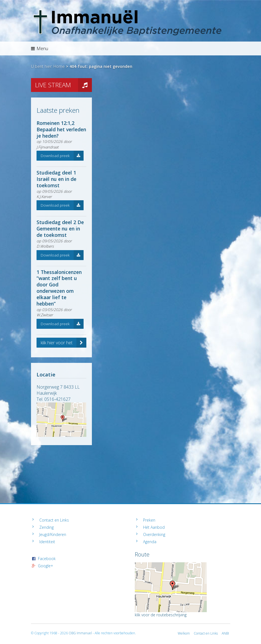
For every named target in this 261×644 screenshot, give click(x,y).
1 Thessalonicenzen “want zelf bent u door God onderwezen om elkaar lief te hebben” (59, 288)
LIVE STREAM (64, 85)
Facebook (47, 559)
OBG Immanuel (80, 633)
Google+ (46, 566)
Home (59, 66)
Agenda (150, 542)
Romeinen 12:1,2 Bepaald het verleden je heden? (61, 129)
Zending (46, 527)
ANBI (225, 633)
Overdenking (154, 534)
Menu (40, 48)
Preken (149, 520)
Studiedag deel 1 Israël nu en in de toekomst (56, 179)
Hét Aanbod (154, 527)
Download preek (62, 156)
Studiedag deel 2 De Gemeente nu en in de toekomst (60, 229)
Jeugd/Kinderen (53, 534)
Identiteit (47, 542)
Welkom (184, 633)
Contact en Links (54, 520)
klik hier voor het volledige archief (64, 343)
